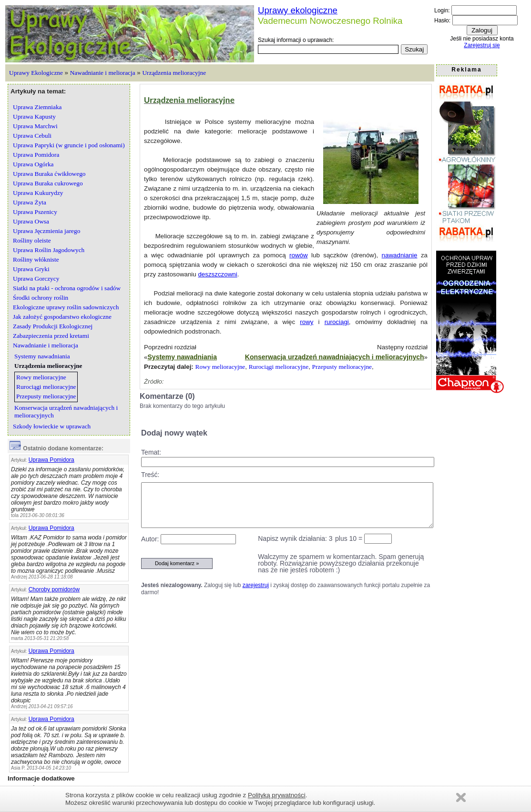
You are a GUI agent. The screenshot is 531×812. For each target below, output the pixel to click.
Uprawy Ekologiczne (36, 73)
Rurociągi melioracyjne (279, 367)
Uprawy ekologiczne (298, 10)
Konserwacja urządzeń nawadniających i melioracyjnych (335, 357)
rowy (306, 322)
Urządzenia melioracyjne (174, 73)
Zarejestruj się (482, 45)
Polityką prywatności (277, 795)
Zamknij (461, 797)
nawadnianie (400, 255)
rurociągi (337, 322)
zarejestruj (256, 585)
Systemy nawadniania (183, 357)
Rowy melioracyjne (220, 367)
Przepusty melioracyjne (342, 367)
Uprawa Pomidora (51, 460)
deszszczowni (217, 274)
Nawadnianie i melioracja (103, 73)
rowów (299, 255)
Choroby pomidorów (54, 589)
